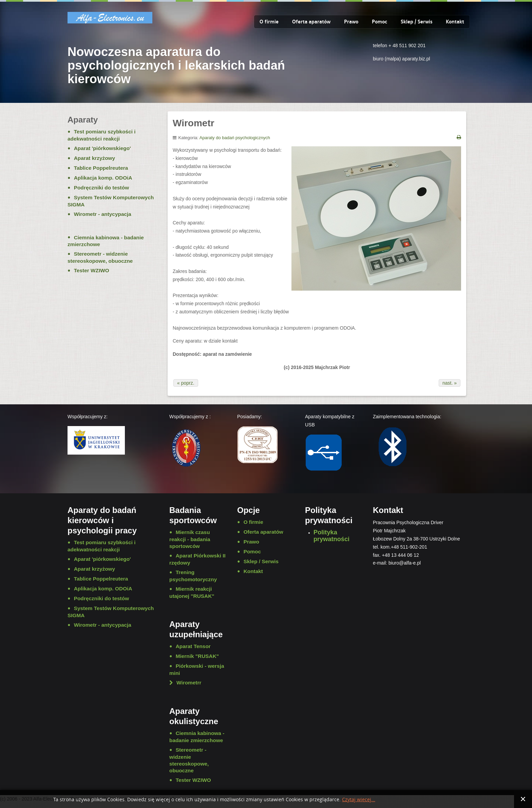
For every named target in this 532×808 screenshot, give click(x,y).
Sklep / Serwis (416, 22)
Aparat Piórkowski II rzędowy (197, 559)
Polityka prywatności (331, 536)
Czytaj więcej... (359, 800)
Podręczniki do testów (101, 188)
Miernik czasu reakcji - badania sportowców (190, 539)
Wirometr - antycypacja (103, 214)
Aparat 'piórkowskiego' (102, 148)
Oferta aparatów (311, 22)
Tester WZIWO (92, 270)
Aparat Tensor (193, 646)
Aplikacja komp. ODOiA (103, 178)
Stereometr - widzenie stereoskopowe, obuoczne (100, 257)
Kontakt (455, 22)
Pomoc (379, 22)
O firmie (269, 22)
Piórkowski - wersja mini (197, 669)
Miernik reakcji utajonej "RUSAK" (192, 592)
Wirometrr (189, 683)
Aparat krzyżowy (94, 158)
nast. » (450, 383)
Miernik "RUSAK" (197, 656)
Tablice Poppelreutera (101, 168)
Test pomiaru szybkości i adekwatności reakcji (102, 135)
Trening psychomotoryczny (193, 576)
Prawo (351, 22)
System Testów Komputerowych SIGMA (111, 201)
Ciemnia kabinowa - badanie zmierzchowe (106, 241)
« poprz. (186, 383)
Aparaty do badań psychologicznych (235, 138)
